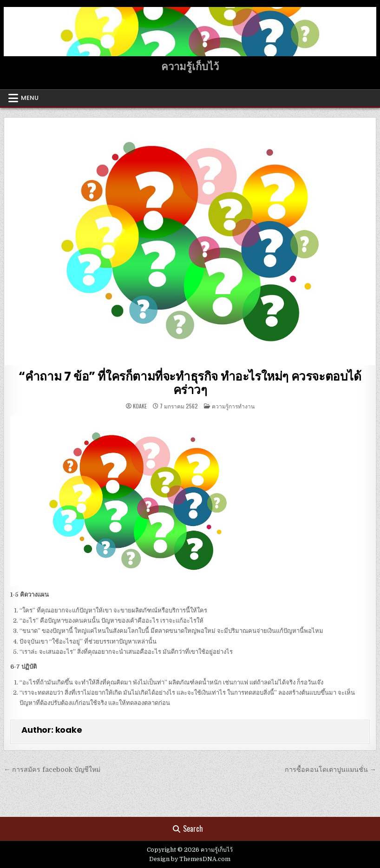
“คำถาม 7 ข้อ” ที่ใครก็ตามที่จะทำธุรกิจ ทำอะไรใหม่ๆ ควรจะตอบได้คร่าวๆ (190, 383)
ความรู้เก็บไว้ (190, 67)
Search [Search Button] (188, 829)
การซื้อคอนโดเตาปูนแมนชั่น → (331, 769)
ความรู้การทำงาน (233, 406)
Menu (30, 98)
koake (140, 406)
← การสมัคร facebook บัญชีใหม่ (52, 769)
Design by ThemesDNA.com (190, 859)
